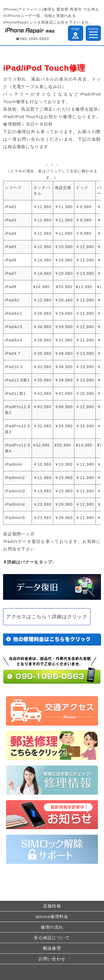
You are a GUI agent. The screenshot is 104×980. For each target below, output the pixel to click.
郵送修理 (52, 948)
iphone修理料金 (52, 917)
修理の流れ (52, 927)
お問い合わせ (52, 959)
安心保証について (52, 938)
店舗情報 (52, 906)
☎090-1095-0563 (32, 39)
